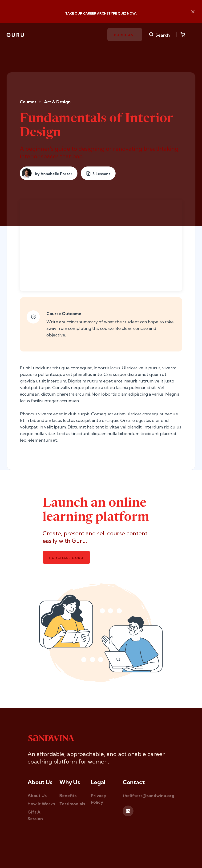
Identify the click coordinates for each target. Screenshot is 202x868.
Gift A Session (35, 815)
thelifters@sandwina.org (149, 796)
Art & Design (57, 102)
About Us (37, 796)
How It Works (41, 804)
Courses (28, 102)
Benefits (68, 796)
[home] (15, 35)
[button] (183, 34)
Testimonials (72, 804)
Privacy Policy (99, 799)
